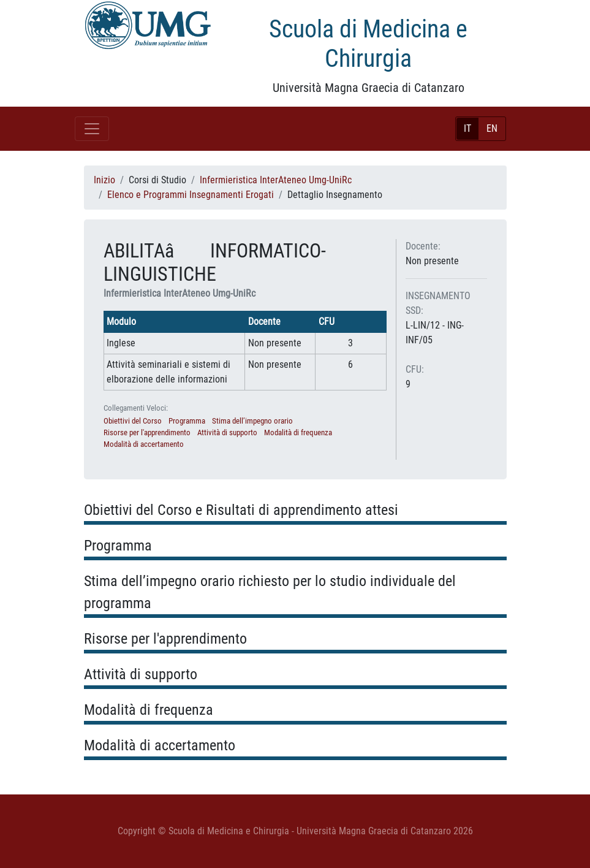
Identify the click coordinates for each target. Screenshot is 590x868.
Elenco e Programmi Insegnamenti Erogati (191, 195)
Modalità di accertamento (144, 444)
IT (467, 128)
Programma (187, 421)
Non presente (432, 261)
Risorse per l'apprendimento (147, 432)
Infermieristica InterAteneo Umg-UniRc (276, 180)
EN (492, 128)
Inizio (104, 180)
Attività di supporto (227, 432)
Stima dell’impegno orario (252, 421)
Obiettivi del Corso (133, 421)
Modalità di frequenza (298, 432)
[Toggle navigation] (92, 129)
